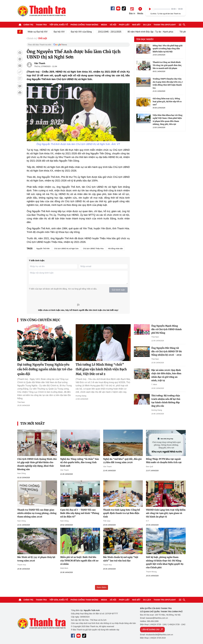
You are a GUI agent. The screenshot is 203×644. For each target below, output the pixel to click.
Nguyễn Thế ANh (43, 249)
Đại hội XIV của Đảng (84, 32)
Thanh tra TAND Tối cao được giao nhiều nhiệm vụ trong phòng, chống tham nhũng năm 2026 (37, 513)
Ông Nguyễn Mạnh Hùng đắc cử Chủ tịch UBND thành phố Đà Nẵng (167, 329)
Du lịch (147, 25)
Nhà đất (136, 25)
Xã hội (113, 25)
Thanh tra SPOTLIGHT (165, 25)
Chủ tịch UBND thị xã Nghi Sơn (66, 249)
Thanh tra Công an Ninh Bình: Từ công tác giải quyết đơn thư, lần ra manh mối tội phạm (167, 65)
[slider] (162, 9)
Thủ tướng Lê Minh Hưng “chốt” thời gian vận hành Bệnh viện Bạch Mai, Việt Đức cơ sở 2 (101, 369)
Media (104, 25)
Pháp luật (124, 25)
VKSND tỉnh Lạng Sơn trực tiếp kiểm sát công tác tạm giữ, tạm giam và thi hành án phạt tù (166, 513)
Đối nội (43, 38)
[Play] (150, 9)
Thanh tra (41, 25)
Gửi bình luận (118, 290)
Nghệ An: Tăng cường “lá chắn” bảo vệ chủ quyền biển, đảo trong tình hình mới (80, 462)
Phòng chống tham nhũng (84, 25)
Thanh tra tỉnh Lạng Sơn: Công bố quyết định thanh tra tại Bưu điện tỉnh (122, 513)
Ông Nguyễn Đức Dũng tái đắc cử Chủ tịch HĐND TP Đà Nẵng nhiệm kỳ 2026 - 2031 (167, 351)
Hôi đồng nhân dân (115, 249)
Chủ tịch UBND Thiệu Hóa (93, 249)
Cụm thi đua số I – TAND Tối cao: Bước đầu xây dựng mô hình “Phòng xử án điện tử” (80, 513)
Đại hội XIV (61, 32)
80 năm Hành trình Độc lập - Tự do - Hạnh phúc (153, 32)
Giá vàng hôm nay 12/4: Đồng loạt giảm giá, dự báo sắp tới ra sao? (167, 102)
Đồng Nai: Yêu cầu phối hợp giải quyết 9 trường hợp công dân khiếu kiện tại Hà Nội (168, 49)
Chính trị (28, 25)
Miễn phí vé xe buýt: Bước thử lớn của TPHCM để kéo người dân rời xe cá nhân (79, 561)
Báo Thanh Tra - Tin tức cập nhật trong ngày (41, 11)
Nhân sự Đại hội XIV (40, 32)
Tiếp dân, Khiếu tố (59, 25)
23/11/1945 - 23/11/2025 (112, 32)
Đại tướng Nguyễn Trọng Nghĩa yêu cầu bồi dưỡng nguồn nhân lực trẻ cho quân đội (45, 369)
